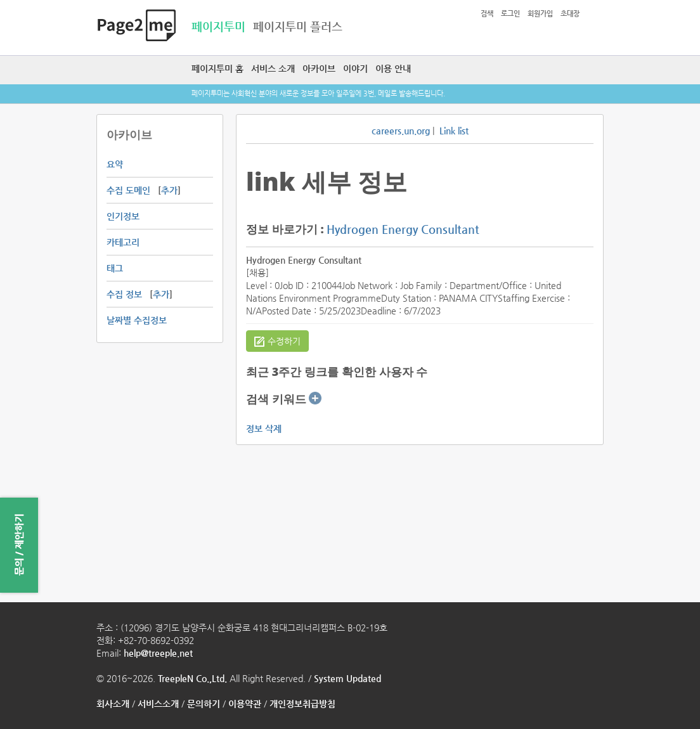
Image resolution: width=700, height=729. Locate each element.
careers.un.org (401, 131)
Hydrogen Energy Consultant (403, 229)
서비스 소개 (273, 68)
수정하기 (277, 342)
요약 (115, 164)
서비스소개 (158, 704)
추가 (169, 190)
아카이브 (319, 68)
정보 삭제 (264, 429)
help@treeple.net (158, 653)
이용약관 (245, 704)
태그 (115, 268)
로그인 (510, 14)
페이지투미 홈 (217, 68)
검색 (487, 14)
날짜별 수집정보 (137, 320)
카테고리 (123, 242)
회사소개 (113, 704)
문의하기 (204, 704)
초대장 (570, 14)
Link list (454, 131)
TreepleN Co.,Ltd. (192, 678)
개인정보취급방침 (302, 704)
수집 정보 (124, 294)
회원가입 (540, 14)
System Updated (347, 678)
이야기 (355, 68)
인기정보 (123, 216)
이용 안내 (393, 68)
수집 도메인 (128, 190)
